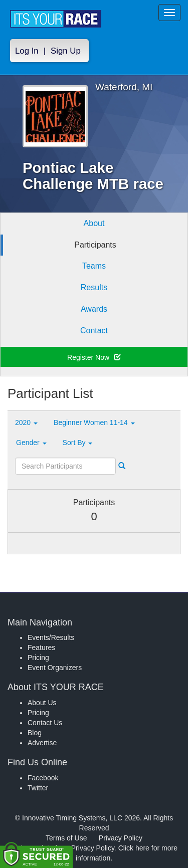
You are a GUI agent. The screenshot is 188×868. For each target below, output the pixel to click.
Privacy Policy (121, 838)
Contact (94, 331)
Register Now (94, 357)
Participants (95, 245)
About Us (42, 703)
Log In (27, 51)
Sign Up (66, 51)
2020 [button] (26, 422)
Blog (35, 733)
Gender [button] (31, 443)
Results (94, 287)
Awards (94, 309)
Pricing (38, 658)
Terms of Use (66, 838)
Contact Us (45, 723)
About (94, 223)
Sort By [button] (78, 443)
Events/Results (51, 637)
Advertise (42, 743)
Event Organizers (55, 668)
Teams (94, 266)
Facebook (43, 778)
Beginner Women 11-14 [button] (94, 422)
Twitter (38, 788)
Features (41, 647)
